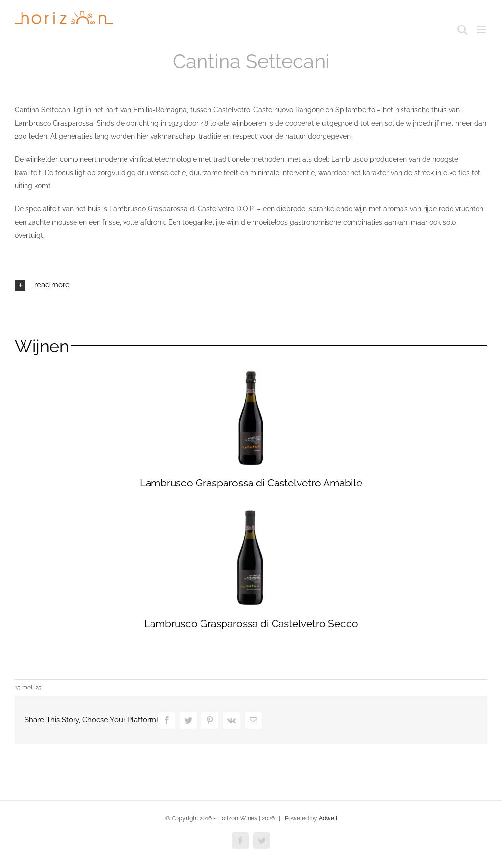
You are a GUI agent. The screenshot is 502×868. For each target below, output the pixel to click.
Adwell (328, 818)
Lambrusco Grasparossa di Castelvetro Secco (251, 624)
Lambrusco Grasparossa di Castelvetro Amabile (251, 483)
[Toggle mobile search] (462, 30)
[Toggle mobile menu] (482, 30)
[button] (251, 285)
